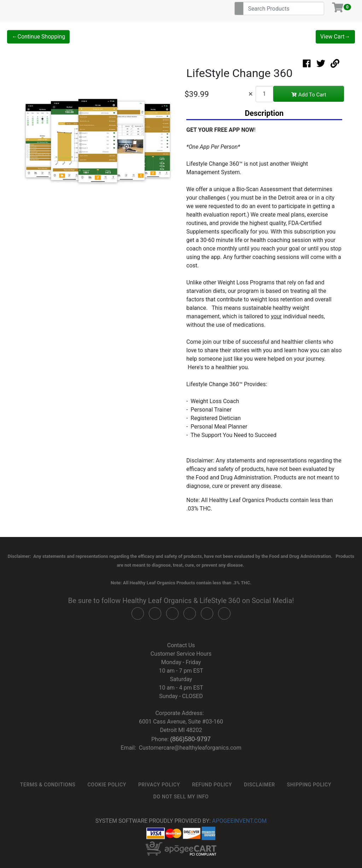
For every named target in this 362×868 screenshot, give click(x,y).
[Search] (284, 8)
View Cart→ (335, 37)
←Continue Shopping (38, 37)
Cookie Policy (107, 785)
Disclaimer (259, 785)
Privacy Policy (159, 785)
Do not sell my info (181, 797)
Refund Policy (212, 785)
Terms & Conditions (48, 785)
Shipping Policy (309, 785)
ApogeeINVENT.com (239, 821)
